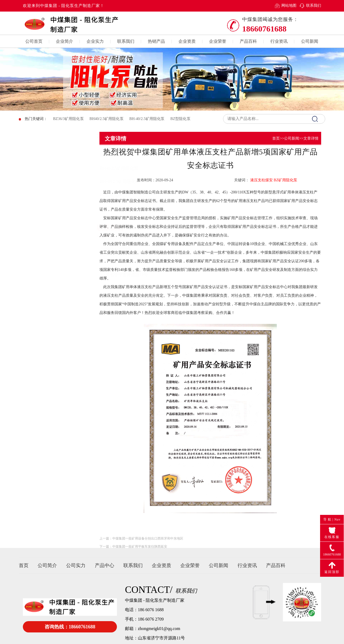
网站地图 (289, 6)
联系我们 (314, 6)
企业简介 (64, 41)
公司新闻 (310, 41)
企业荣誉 (218, 41)
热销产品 (156, 41)
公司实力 (76, 565)
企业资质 (187, 41)
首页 (276, 138)
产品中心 (105, 565)
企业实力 (95, 41)
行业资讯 (279, 41)
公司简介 (47, 565)
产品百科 (248, 41)
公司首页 (34, 41)
